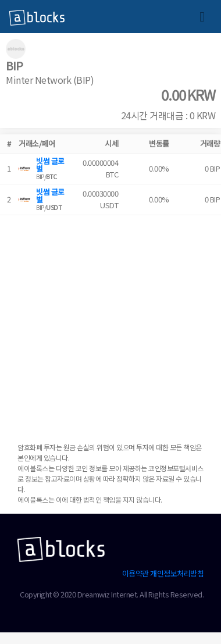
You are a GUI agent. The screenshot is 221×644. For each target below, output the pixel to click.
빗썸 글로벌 (50, 165)
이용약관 (136, 573)
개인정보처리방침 (177, 573)
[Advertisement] (109, 324)
